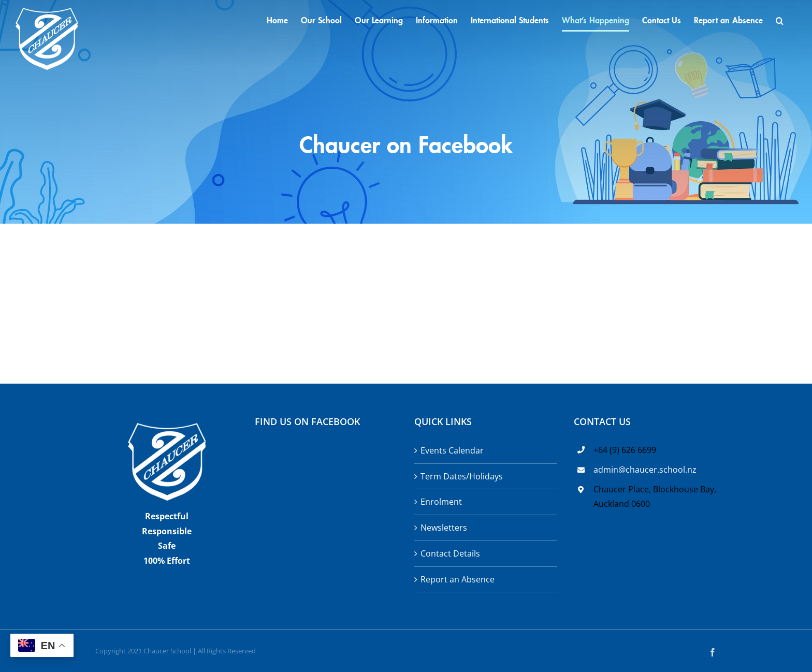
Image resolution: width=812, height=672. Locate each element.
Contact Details (450, 553)
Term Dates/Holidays (462, 476)
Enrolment (441, 502)
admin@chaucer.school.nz (645, 470)
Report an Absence (458, 579)
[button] (780, 21)
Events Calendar (452, 450)
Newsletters (444, 528)
